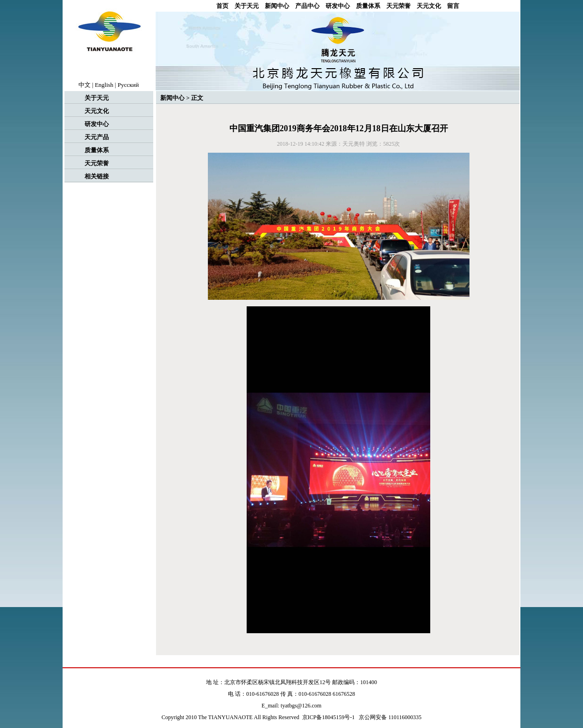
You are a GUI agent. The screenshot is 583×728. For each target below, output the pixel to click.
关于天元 (247, 6)
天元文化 (429, 6)
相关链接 (97, 176)
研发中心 (338, 6)
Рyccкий (128, 85)
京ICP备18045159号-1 (329, 717)
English (104, 85)
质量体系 (368, 6)
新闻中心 (277, 6)
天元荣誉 (398, 6)
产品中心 (307, 6)
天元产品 (97, 137)
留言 (453, 6)
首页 (222, 6)
